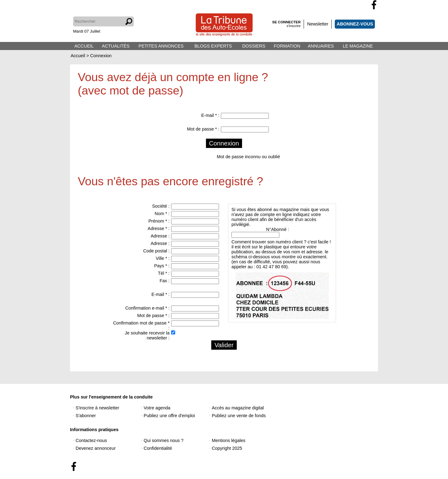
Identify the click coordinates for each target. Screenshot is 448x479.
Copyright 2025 (227, 448)
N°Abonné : (278, 229)
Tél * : (164, 273)
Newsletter (318, 24)
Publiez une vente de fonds (239, 416)
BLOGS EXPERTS (213, 46)
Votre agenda (157, 408)
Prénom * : (159, 221)
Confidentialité (158, 448)
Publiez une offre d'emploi (169, 416)
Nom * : (162, 214)
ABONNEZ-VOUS (355, 24)
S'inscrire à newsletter (97, 408)
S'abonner (86, 416)
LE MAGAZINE (358, 46)
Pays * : (162, 266)
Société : (161, 206)
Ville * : (163, 258)
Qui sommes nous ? (164, 440)
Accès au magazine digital (238, 408)
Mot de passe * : (203, 129)
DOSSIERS (254, 46)
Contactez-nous (91, 440)
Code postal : (156, 251)
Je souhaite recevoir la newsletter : (147, 335)
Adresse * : (159, 228)
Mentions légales (229, 440)
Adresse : (160, 236)
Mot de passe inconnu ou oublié (248, 157)
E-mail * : (210, 115)
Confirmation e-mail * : (147, 308)
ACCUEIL (84, 46)
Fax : (165, 281)
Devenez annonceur (96, 448)
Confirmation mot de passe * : (141, 325)
